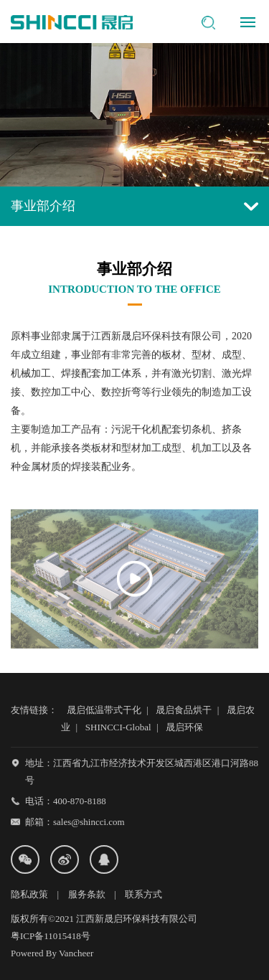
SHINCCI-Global (118, 727)
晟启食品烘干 (184, 710)
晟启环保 (184, 727)
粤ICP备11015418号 (51, 936)
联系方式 (143, 894)
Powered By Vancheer (52, 953)
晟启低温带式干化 (104, 710)
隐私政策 (29, 894)
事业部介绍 (134, 206)
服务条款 (87, 894)
